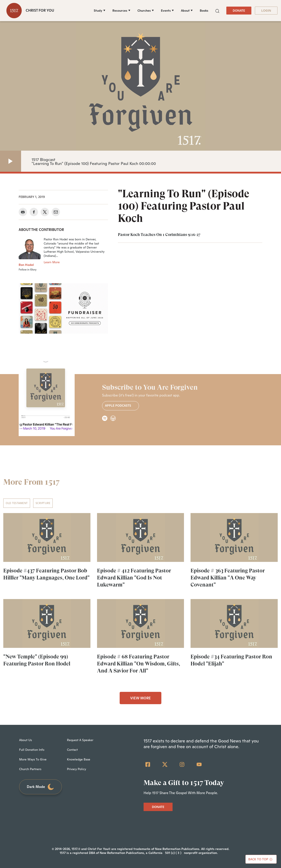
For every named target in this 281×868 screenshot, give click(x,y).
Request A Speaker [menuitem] (80, 740)
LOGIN (266, 11)
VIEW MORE (140, 698)
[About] (187, 11)
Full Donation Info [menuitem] (32, 750)
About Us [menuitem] (25, 740)
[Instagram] (182, 764)
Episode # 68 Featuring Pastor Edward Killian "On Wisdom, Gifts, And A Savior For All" (139, 664)
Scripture (43, 503)
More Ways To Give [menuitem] (33, 759)
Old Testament (17, 503)
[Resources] (121, 11)
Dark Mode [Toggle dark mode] (41, 787)
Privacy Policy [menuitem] (77, 769)
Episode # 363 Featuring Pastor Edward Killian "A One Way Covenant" (228, 578)
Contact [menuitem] (72, 750)
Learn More (52, 262)
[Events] (167, 11)
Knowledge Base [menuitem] (79, 759)
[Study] (100, 11)
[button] (217, 10)
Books (204, 11)
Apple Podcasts (121, 406)
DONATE (239, 11)
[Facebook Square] (148, 764)
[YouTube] (199, 764)
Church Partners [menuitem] (30, 769)
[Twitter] (165, 764)
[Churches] (146, 11)
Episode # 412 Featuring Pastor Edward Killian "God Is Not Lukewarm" (134, 578)
